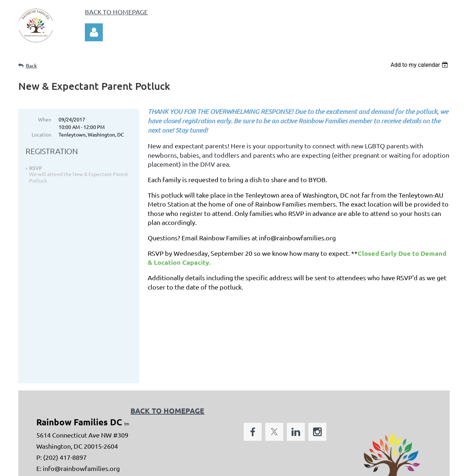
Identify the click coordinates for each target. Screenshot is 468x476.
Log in (94, 32)
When (45, 119)
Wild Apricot (364, 468)
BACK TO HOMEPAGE (116, 12)
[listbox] (420, 65)
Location (42, 134)
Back (31, 66)
